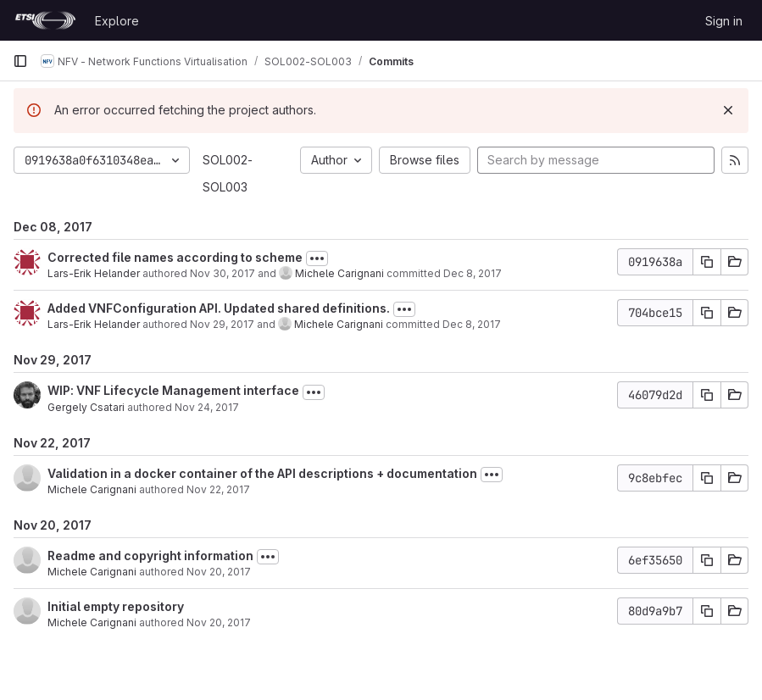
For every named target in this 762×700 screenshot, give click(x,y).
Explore (117, 21)
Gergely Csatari (86, 407)
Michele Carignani (339, 273)
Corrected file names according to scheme (175, 257)
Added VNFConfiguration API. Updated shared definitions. (219, 308)
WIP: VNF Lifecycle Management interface (173, 390)
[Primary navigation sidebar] (20, 61)
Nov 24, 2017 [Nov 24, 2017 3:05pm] (207, 407)
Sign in (724, 21)
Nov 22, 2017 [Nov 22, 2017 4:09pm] (218, 489)
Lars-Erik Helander (94, 273)
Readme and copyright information (150, 556)
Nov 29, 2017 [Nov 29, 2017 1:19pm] (222, 324)
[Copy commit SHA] (707, 262)
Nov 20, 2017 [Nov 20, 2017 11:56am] (219, 572)
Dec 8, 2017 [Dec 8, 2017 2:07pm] (472, 324)
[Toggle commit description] (317, 258)
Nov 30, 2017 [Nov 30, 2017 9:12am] (222, 273)
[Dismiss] (728, 110)
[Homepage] (45, 20)
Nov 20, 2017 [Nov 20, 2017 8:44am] (219, 622)
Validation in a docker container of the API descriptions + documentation (262, 473)
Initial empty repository (116, 606)
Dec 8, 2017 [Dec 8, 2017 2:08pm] (473, 273)
